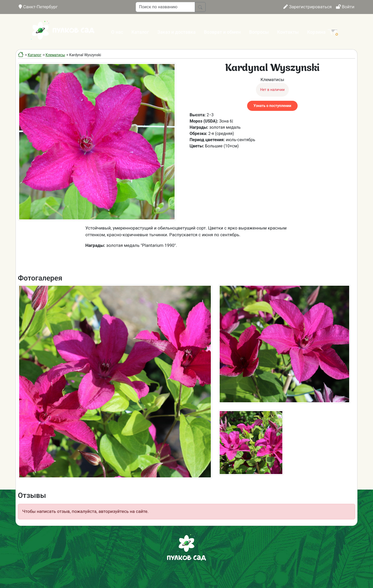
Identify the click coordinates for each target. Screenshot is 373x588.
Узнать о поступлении (272, 106)
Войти (345, 7)
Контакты (288, 32)
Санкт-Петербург (38, 7)
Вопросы (259, 32)
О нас (117, 32)
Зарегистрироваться (307, 7)
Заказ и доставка (176, 32)
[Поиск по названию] (165, 7)
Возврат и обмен (222, 32)
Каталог (140, 32)
